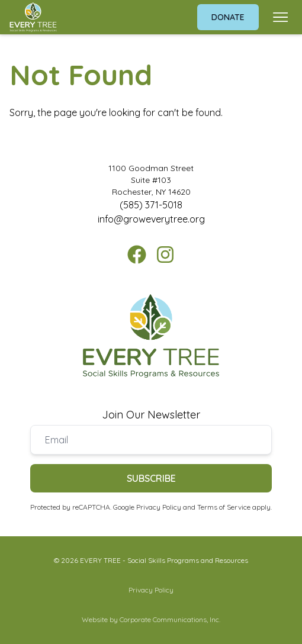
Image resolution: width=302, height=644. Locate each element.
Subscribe (151, 478)
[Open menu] (280, 17)
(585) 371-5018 (151, 205)
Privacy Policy (159, 507)
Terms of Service (224, 507)
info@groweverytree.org (151, 219)
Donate (228, 17)
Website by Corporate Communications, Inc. (151, 619)
